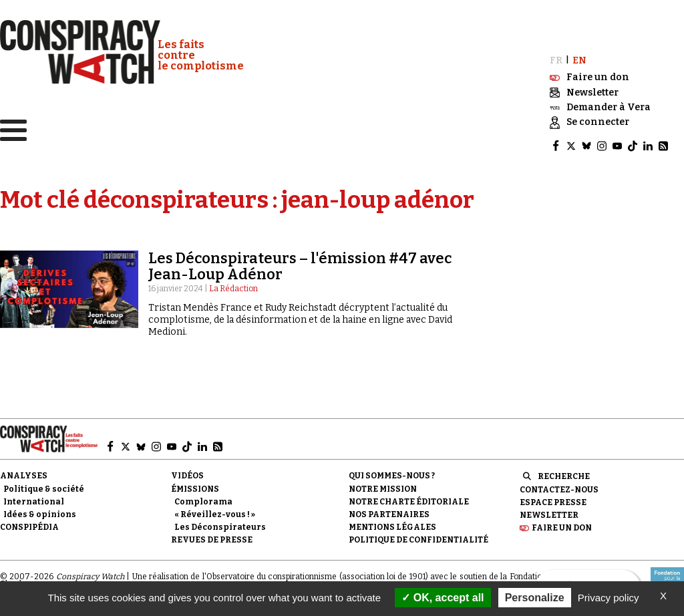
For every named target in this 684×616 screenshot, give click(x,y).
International (34, 500)
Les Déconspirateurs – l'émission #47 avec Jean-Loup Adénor (300, 265)
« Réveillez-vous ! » (215, 513)
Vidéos (187, 474)
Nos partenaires (389, 513)
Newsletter (549, 514)
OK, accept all (443, 598)
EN (579, 59)
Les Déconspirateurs (220, 526)
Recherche (564, 475)
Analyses (24, 474)
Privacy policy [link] (609, 598)
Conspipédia (29, 526)
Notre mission (383, 487)
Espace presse (553, 501)
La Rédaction (233, 287)
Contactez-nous (559, 488)
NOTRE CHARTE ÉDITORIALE (409, 500)
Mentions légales (392, 526)
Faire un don (562, 526)
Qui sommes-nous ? (392, 474)
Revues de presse (212, 538)
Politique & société (44, 487)
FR (556, 59)
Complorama (203, 500)
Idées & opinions (40, 513)
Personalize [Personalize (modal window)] (535, 598)
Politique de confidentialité (418, 538)
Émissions (195, 487)
